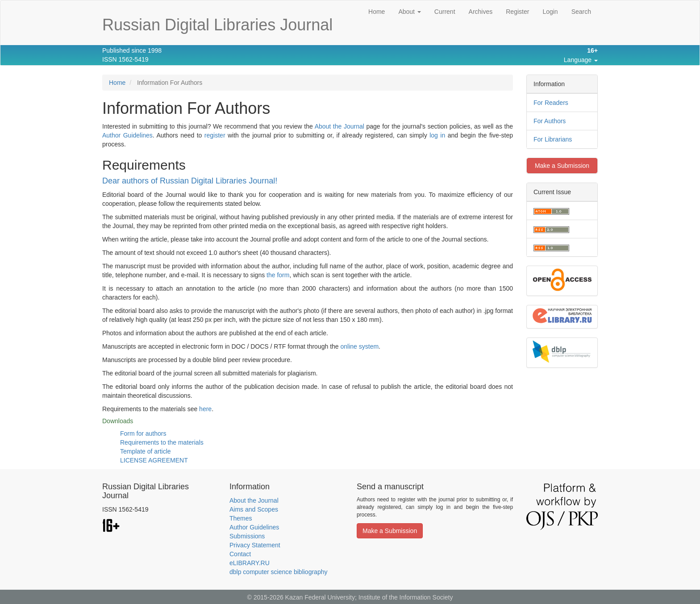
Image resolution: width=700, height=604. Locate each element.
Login (550, 12)
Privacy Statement (255, 545)
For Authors (550, 121)
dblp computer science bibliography (278, 572)
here (205, 409)
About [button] (409, 12)
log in (437, 135)
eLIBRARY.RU (250, 563)
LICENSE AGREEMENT (154, 460)
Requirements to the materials (162, 442)
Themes (241, 518)
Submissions (247, 536)
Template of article (146, 451)
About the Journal (340, 126)
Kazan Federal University (320, 597)
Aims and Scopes (254, 509)
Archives (481, 12)
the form (278, 275)
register (215, 135)
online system (360, 346)
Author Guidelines (127, 135)
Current (445, 12)
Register (517, 12)
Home (377, 12)
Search (581, 12)
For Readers (551, 103)
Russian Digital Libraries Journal (217, 25)
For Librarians (553, 139)
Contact (240, 554)
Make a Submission (562, 166)
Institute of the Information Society (406, 597)
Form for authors (143, 433)
